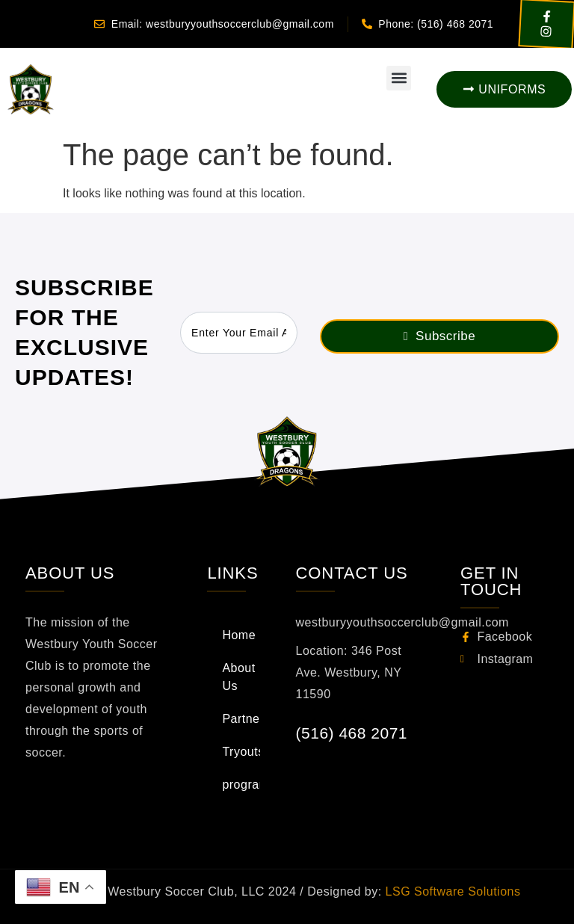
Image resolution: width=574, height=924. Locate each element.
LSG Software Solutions (451, 891)
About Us (238, 677)
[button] (399, 78)
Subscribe (439, 336)
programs (241, 785)
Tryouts (241, 752)
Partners (241, 719)
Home (239, 635)
